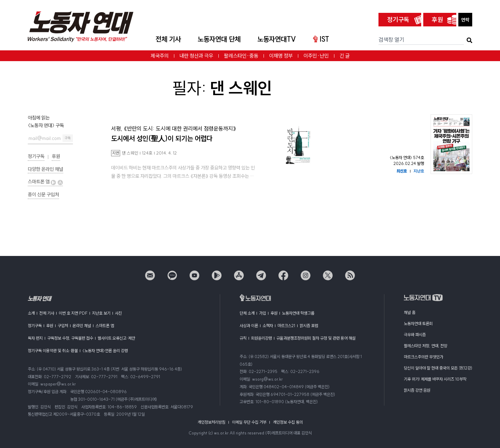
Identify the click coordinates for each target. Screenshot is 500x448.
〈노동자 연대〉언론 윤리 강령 (105, 351)
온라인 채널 (82, 326)
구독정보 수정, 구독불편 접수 (70, 338)
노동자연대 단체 (219, 39)
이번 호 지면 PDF (73, 313)
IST (321, 39)
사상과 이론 (249, 326)
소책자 (268, 326)
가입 (262, 313)
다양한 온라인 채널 (45, 169)
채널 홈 (410, 312)
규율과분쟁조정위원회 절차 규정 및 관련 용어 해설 (316, 338)
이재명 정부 (281, 56)
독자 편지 (35, 338)
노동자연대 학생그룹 (298, 313)
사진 (118, 313)
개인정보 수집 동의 (288, 422)
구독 (68, 138)
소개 (31, 313)
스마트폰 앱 (45, 182)
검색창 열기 (391, 40)
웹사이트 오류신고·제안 (116, 338)
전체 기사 (168, 39)
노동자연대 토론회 (418, 323)
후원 (437, 20)
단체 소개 (247, 313)
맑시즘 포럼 (309, 326)
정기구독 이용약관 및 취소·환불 (53, 351)
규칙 (243, 338)
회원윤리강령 (261, 338)
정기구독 (398, 20)
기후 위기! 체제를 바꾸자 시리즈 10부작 (435, 379)
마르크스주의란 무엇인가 (423, 357)
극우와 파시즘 (415, 335)
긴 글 (345, 56)
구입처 (63, 326)
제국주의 (160, 56)
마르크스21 (286, 326)
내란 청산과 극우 (196, 56)
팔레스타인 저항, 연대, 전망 (426, 346)
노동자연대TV (277, 39)
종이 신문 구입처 (43, 194)
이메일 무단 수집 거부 (249, 422)
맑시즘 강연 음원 (417, 390)
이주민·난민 (316, 56)
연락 (465, 20)
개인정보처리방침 (211, 422)
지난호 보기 (101, 313)
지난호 (419, 171)
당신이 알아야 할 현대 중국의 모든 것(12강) (438, 368)
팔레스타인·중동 (241, 56)
